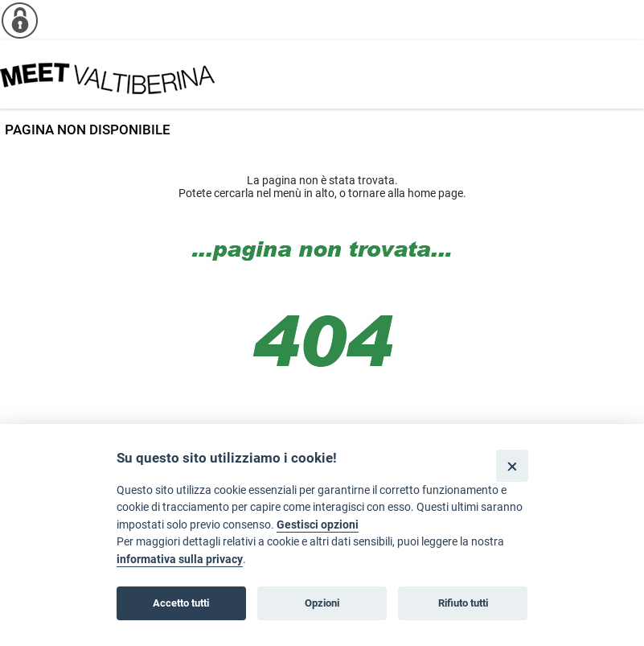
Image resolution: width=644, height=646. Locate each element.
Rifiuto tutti (463, 603)
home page (435, 193)
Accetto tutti (181, 603)
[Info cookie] (20, 20)
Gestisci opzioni (318, 525)
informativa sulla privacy (180, 560)
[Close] (512, 465)
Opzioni (322, 603)
